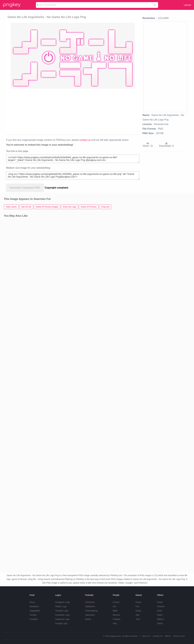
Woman (116, 615)
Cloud (138, 602)
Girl (114, 606)
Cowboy (117, 619)
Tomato (33, 615)
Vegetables (35, 611)
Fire (137, 606)
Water (160, 615)
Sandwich (34, 606)
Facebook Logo (63, 615)
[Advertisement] (73, 111)
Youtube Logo (62, 611)
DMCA (168, 636)
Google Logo (61, 623)
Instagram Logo (63, 602)
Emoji (160, 602)
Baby (115, 611)
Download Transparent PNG (25, 188)
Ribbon (160, 619)
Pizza (32, 602)
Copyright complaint (57, 188)
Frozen (116, 602)
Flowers (161, 606)
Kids (115, 623)
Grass (138, 611)
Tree (138, 619)
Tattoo (160, 623)
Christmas (90, 602)
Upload (187, 5)
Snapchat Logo (62, 619)
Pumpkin (34, 619)
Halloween (90, 606)
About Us (146, 636)
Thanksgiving (91, 611)
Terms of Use (179, 636)
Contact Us (157, 636)
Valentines (90, 615)
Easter (88, 619)
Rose (160, 611)
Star (137, 615)
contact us (85, 140)
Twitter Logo (61, 606)
